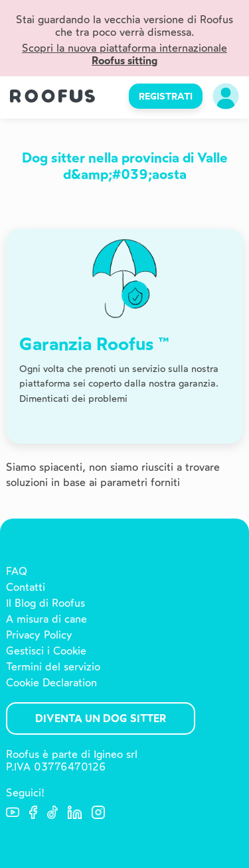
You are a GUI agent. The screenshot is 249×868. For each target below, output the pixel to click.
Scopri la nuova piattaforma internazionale (124, 54)
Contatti (26, 587)
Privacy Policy (39, 635)
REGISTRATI (166, 96)
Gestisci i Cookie (46, 651)
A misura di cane (46, 619)
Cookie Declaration (51, 683)
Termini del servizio (53, 667)
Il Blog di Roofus (45, 603)
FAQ (17, 571)
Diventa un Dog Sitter (101, 718)
